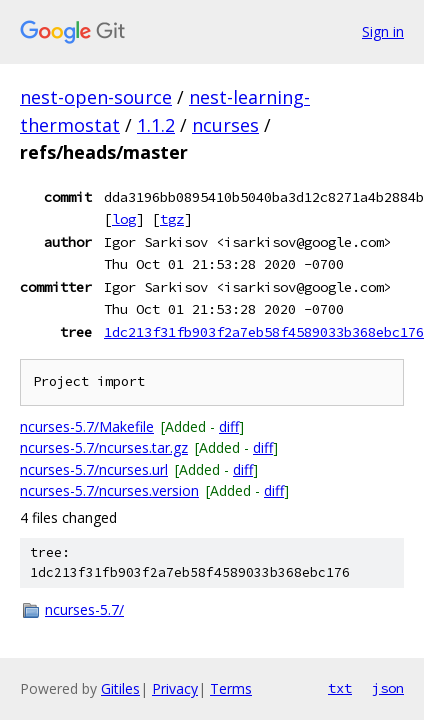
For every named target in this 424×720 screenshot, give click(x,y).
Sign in (383, 31)
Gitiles (120, 688)
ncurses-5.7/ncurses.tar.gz (104, 447)
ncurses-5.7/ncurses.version (109, 490)
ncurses (225, 125)
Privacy (175, 688)
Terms (231, 688)
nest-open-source (96, 97)
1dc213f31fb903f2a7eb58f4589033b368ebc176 (264, 332)
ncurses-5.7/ (84, 609)
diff (229, 426)
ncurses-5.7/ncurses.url (94, 469)
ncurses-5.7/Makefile (87, 426)
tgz (172, 219)
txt (340, 688)
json (388, 688)
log (124, 219)
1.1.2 (156, 125)
